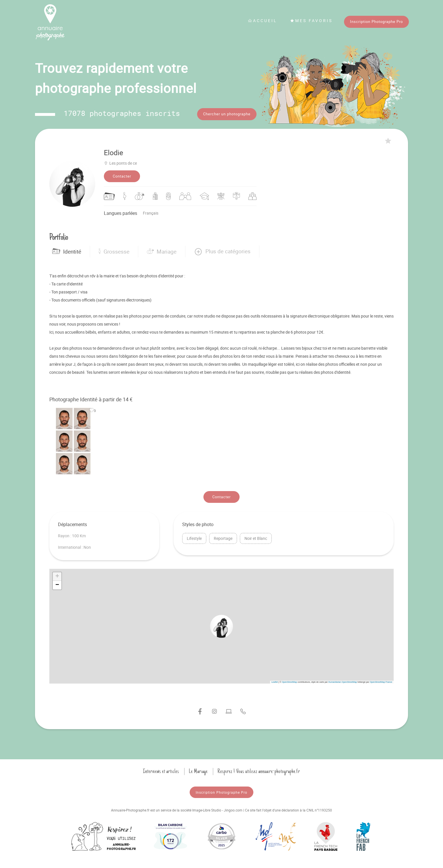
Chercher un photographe (227, 114)
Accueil (263, 21)
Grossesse (114, 252)
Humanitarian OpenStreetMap (343, 682)
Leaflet (275, 682)
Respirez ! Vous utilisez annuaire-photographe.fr (259, 771)
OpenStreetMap (289, 682)
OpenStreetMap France (381, 682)
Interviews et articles (161, 771)
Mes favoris (311, 21)
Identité (67, 252)
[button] (222, 252)
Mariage (162, 252)
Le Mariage (198, 771)
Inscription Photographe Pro (376, 22)
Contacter (122, 176)
